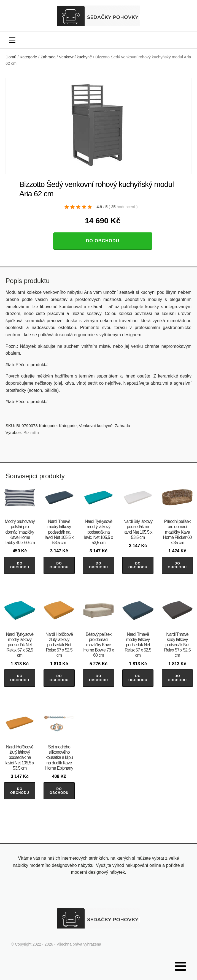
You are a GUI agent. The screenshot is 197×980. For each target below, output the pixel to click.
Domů (11, 57)
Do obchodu (103, 241)
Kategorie (29, 57)
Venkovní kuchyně (75, 57)
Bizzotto (31, 433)
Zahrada (48, 57)
